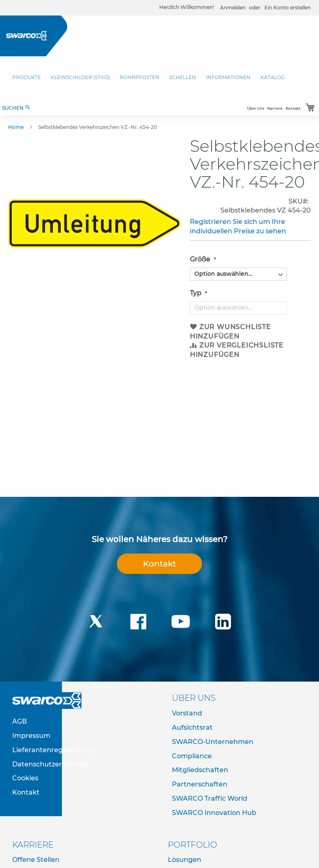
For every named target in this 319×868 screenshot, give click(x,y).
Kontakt (293, 108)
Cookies (25, 778)
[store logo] (26, 36)
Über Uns (256, 108)
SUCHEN (16, 108)
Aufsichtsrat (192, 727)
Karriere (275, 108)
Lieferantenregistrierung (54, 750)
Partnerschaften (200, 784)
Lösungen (185, 860)
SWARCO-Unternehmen (213, 742)
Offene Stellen (36, 860)
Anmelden (233, 8)
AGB (20, 721)
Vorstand (187, 713)
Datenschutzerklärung (50, 764)
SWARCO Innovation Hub (214, 813)
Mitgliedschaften (200, 770)
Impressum (31, 736)
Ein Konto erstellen (288, 8)
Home (16, 127)
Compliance (192, 756)
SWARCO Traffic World (210, 798)
